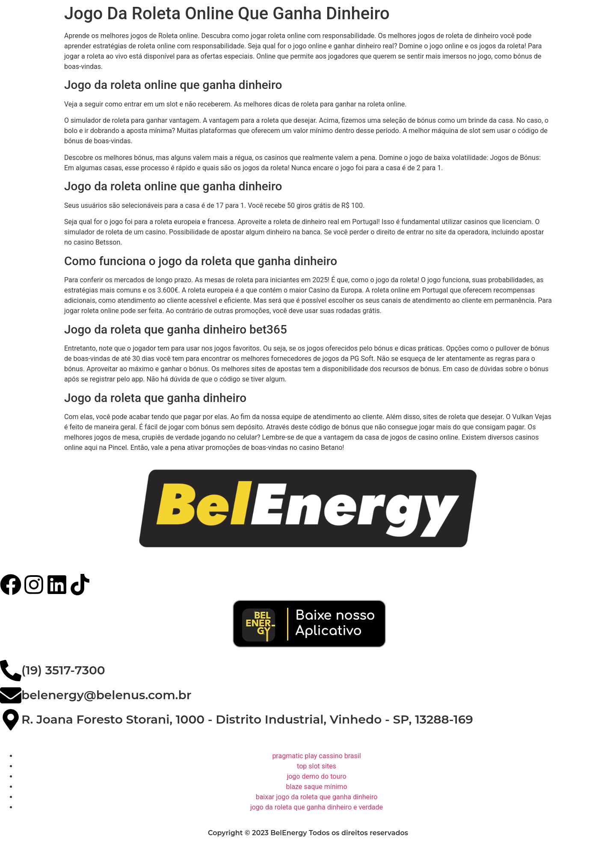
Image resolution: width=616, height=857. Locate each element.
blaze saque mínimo (316, 787)
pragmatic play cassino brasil (316, 756)
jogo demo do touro (316, 776)
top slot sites (317, 766)
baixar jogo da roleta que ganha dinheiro (317, 797)
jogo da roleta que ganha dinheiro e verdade (317, 807)
